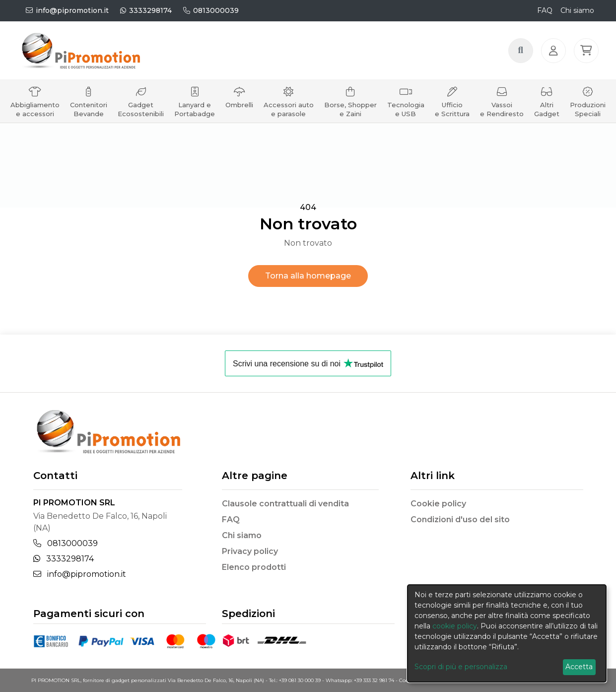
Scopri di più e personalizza (461, 667)
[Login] (555, 56)
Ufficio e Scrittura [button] (452, 113)
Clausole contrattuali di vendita (285, 504)
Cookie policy (438, 504)
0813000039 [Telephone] (66, 543)
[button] (588, 56)
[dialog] (507, 633)
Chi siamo (577, 10)
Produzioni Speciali (588, 113)
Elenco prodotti (254, 567)
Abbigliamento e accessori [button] (35, 113)
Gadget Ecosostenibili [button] (141, 113)
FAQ (545, 10)
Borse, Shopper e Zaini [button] (350, 113)
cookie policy (455, 626)
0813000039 (211, 10)
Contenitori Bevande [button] (89, 113)
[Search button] (522, 56)
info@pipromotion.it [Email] (80, 574)
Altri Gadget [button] (547, 113)
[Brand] (95, 56)
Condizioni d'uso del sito (460, 519)
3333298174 (146, 10)
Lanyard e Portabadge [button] (195, 113)
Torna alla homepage (308, 276)
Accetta (579, 667)
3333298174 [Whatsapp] (64, 559)
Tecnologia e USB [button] (406, 113)
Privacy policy (250, 551)
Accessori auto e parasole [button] (289, 113)
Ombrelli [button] (239, 108)
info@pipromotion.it (67, 10)
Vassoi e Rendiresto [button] (502, 113)
